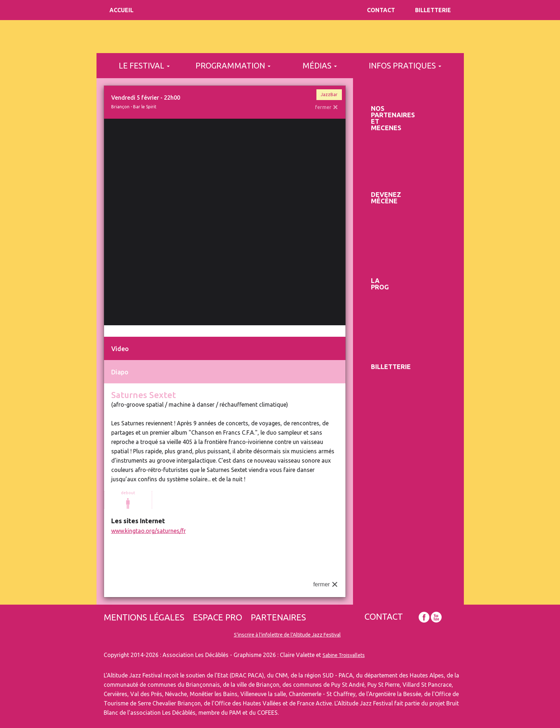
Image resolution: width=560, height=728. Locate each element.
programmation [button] (233, 65)
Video (120, 349)
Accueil (121, 10)
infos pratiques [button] (405, 65)
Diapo (120, 372)
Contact (381, 10)
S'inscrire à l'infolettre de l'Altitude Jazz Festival (287, 635)
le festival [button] (144, 65)
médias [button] (320, 65)
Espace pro (218, 618)
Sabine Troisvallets (344, 655)
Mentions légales (144, 618)
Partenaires (278, 618)
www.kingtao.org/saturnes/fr (149, 531)
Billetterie (433, 10)
